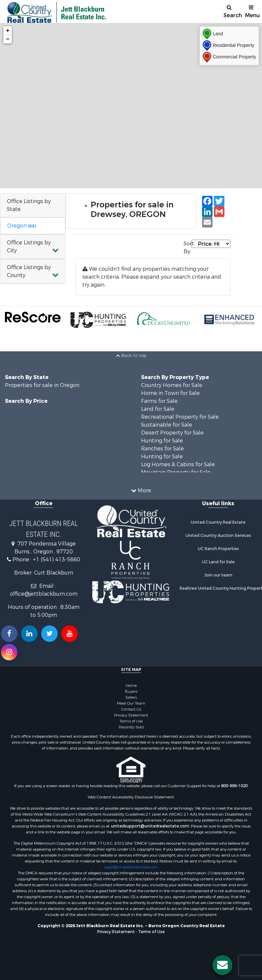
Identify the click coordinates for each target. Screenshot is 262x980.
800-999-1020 (234, 786)
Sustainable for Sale (167, 425)
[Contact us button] (222, 965)
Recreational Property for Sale (180, 417)
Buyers (131, 691)
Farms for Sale (159, 401)
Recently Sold (131, 727)
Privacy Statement (131, 715)
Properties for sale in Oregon (42, 385)
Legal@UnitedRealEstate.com (131, 867)
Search (232, 12)
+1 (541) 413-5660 (57, 560)
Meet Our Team (131, 703)
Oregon (22, 226)
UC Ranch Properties (218, 549)
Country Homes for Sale (172, 385)
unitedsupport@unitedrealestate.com (150, 826)
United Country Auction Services (218, 536)
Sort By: (188, 247)
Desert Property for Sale (172, 433)
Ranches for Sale (162, 449)
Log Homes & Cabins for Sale (178, 464)
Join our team (218, 575)
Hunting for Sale (162, 441)
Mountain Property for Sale (176, 472)
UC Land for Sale (218, 562)
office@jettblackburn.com (44, 594)
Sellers (131, 697)
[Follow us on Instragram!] (9, 652)
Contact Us (131, 709)
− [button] (8, 39)
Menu (252, 12)
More (141, 490)
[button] (33, 247)
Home (131, 685)
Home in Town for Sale (170, 393)
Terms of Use (131, 721)
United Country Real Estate (218, 522)
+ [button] (8, 31)
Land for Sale (158, 409)
